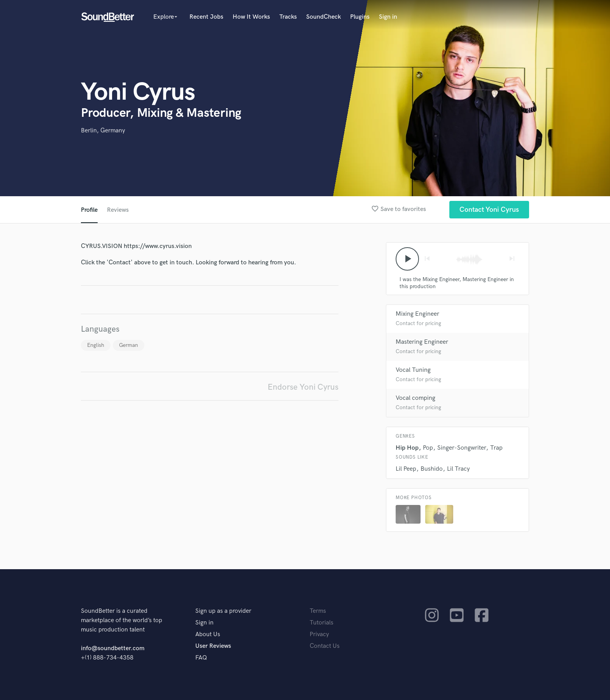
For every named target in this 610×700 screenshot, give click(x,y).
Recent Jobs (206, 17)
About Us (208, 634)
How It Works (251, 17)
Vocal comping (415, 398)
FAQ (201, 658)
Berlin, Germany (103, 131)
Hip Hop (407, 448)
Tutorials (322, 623)
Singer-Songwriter (462, 448)
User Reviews (213, 646)
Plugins (360, 17)
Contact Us (325, 646)
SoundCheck (323, 17)
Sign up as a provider (223, 611)
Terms (318, 611)
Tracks (288, 17)
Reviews (118, 210)
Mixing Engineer (417, 314)
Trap (496, 448)
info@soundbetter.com (113, 648)
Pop (428, 448)
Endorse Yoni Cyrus (303, 387)
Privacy (319, 634)
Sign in (388, 17)
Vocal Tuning (413, 370)
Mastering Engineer (422, 342)
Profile (89, 210)
